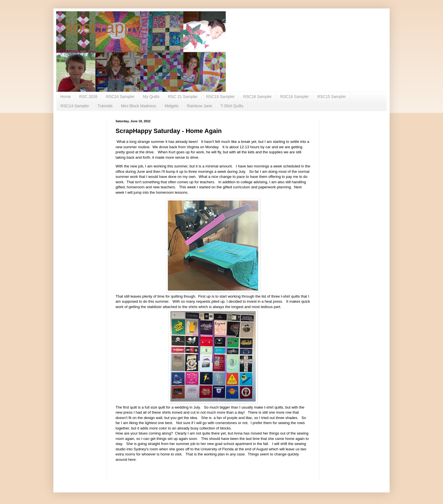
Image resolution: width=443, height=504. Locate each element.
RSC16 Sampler (295, 97)
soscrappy (103, 27)
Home (65, 97)
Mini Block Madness (139, 106)
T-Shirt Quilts (232, 106)
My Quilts (151, 97)
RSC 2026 (88, 97)
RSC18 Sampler (258, 97)
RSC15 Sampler (332, 97)
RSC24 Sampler (120, 97)
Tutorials (105, 106)
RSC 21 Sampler (183, 97)
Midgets (172, 106)
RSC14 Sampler (75, 106)
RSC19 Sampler (221, 97)
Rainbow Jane (200, 106)
